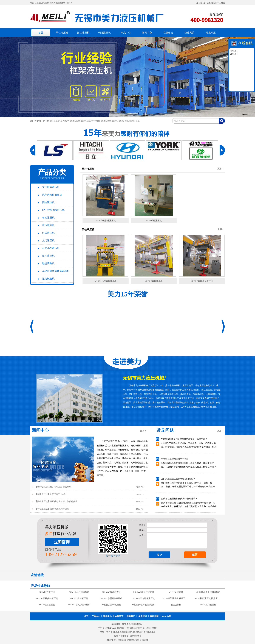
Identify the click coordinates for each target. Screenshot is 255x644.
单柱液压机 (62, 33)
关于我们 (143, 616)
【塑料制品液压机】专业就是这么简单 (53, 487)
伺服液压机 (104, 33)
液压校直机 (48, 225)
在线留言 (168, 33)
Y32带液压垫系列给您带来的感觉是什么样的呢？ (184, 439)
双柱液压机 (48, 256)
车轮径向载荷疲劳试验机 (56, 271)
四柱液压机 (83, 33)
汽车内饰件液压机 (52, 195)
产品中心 (126, 33)
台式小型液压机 (51, 248)
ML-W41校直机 (176, 593)
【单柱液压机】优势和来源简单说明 (52, 509)
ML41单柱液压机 (154, 221)
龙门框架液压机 (51, 187)
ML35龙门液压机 (208, 605)
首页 (41, 33)
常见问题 (211, 33)
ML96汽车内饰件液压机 (144, 599)
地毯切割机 (48, 263)
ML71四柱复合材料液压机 (208, 593)
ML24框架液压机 (47, 605)
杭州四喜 (122, 640)
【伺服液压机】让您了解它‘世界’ (51, 494)
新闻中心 (147, 33)
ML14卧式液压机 (47, 593)
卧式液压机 (48, 233)
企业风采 (189, 33)
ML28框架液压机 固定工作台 (208, 599)
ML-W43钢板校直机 (111, 593)
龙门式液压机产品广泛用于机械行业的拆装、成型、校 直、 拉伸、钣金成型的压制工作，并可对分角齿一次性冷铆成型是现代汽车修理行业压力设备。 (188, 487)
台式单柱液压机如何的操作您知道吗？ (179, 499)
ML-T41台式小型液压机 (79, 605)
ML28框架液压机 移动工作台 (176, 599)
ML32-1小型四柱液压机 (106, 281)
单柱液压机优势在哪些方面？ (175, 459)
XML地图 (166, 616)
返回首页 (201, 3)
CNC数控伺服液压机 (53, 210)
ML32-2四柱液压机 (154, 281)
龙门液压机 (48, 241)
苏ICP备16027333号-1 (131, 636)
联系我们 (211, 3)
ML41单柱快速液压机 (106, 221)
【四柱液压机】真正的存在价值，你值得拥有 (56, 501)
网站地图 (221, 3)
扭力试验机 (48, 279)
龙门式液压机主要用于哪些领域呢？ (178, 479)
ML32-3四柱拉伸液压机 (202, 281)
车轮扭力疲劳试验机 (111, 605)
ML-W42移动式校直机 (144, 593)
